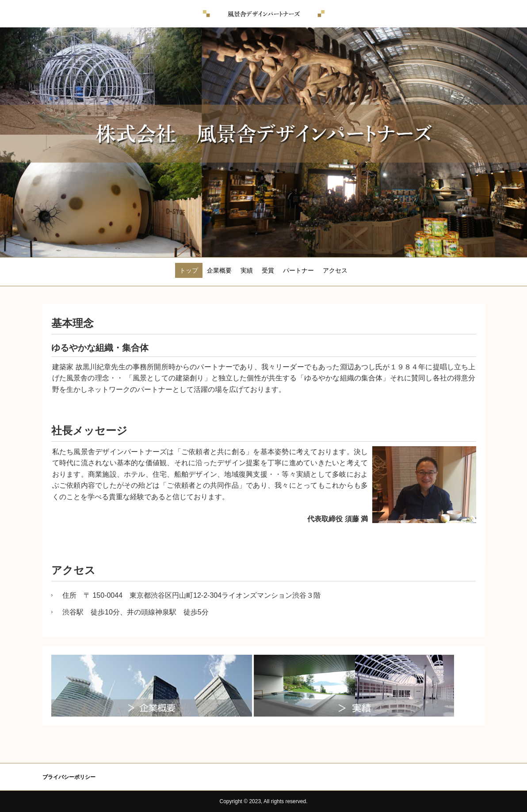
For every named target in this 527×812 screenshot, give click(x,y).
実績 (247, 270)
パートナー (298, 270)
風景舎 (264, 14)
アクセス (335, 270)
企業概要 (219, 270)
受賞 (268, 270)
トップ (189, 270)
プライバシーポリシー (69, 777)
